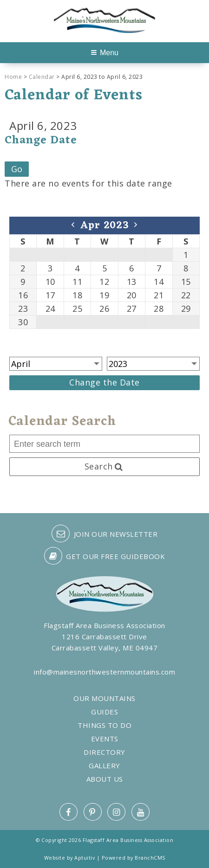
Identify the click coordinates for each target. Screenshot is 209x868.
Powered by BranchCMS (134, 858)
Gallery (104, 766)
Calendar (42, 77)
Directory (104, 752)
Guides (104, 712)
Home (13, 77)
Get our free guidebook (105, 556)
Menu (105, 53)
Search (104, 466)
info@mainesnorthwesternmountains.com (104, 672)
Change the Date (104, 382)
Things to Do (104, 725)
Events (105, 739)
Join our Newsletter (104, 534)
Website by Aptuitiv (70, 858)
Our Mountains (104, 698)
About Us (105, 779)
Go (17, 169)
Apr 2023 (105, 226)
